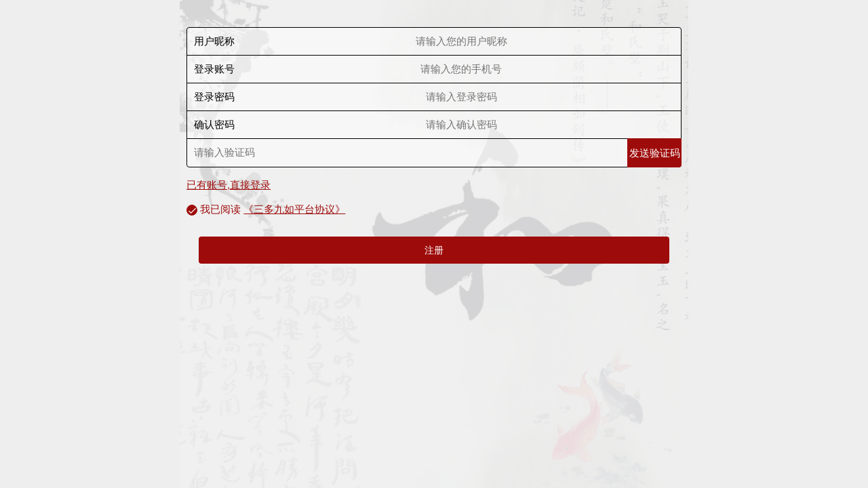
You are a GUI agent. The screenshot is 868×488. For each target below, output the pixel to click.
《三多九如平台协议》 (294, 209)
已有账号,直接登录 (229, 185)
